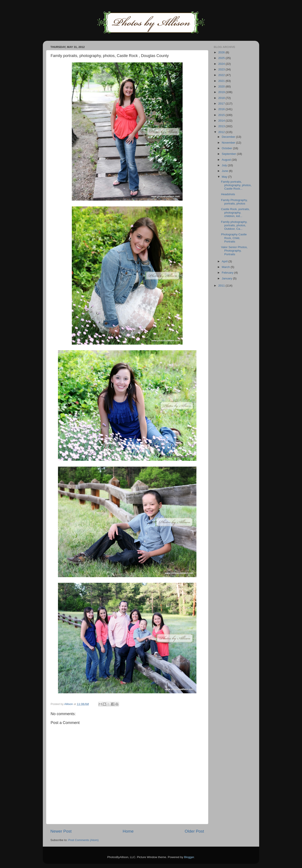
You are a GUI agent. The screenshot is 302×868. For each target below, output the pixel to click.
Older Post (194, 831)
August (227, 160)
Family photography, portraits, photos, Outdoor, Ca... (234, 225)
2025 (222, 58)
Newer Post (61, 831)
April (225, 261)
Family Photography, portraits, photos (234, 202)
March (226, 267)
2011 (222, 286)
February (228, 273)
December (229, 137)
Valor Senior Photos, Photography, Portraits (234, 251)
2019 (222, 92)
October (227, 148)
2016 (222, 109)
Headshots (228, 194)
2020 (222, 86)
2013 (222, 126)
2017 (222, 104)
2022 (222, 75)
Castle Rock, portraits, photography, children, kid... (235, 213)
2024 (222, 64)
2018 (222, 98)
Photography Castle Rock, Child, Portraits (234, 238)
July (225, 165)
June (225, 171)
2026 (222, 52)
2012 (222, 132)
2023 (222, 69)
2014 (222, 121)
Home (128, 831)
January (227, 278)
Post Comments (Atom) (84, 840)
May (225, 177)
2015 (222, 115)
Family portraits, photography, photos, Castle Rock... (236, 185)
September (229, 154)
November (229, 143)
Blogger (189, 857)
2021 (222, 81)
